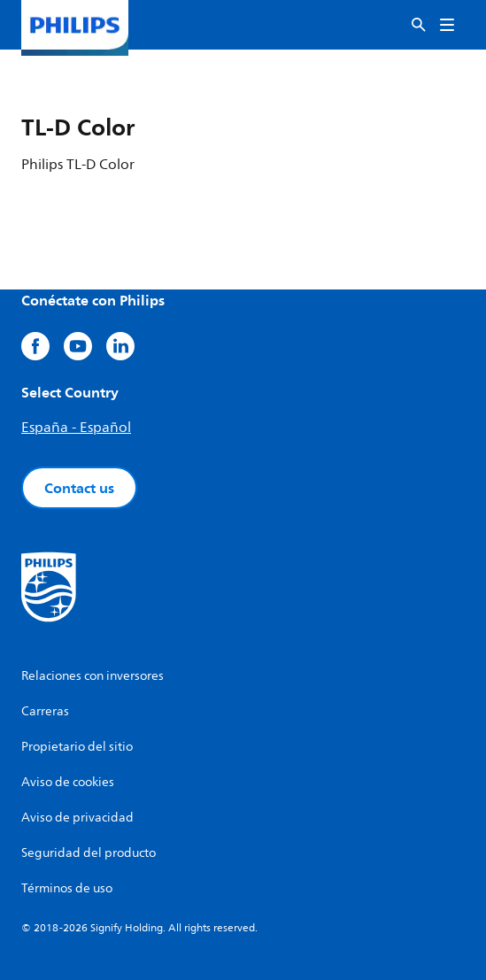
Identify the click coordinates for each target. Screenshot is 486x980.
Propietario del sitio (77, 747)
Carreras (45, 711)
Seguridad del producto (89, 853)
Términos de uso (67, 888)
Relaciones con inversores (93, 676)
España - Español (76, 428)
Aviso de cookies (68, 782)
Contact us (79, 488)
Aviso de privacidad (77, 818)
